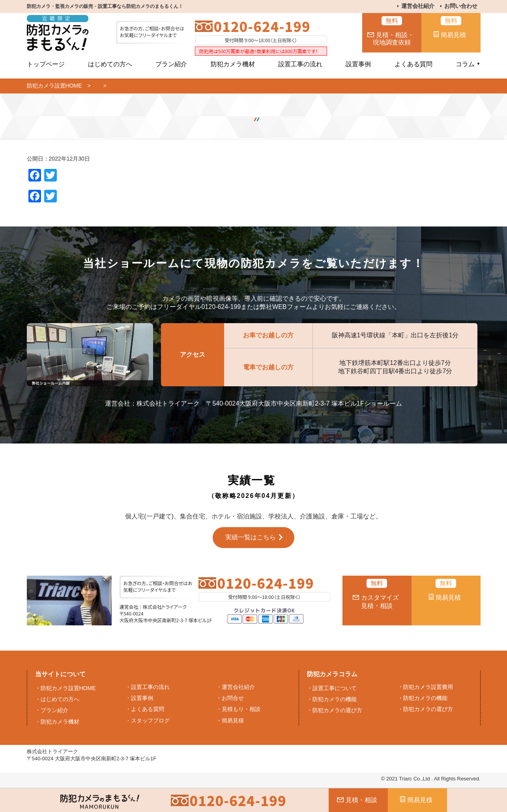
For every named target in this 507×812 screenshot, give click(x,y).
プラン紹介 (171, 64)
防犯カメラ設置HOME (54, 86)
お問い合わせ (461, 6)
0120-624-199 (262, 26)
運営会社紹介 (418, 6)
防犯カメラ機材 (233, 64)
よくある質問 (413, 64)
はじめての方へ (110, 64)
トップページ (46, 64)
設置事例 (358, 64)
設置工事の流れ (300, 64)
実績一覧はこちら (251, 537)
